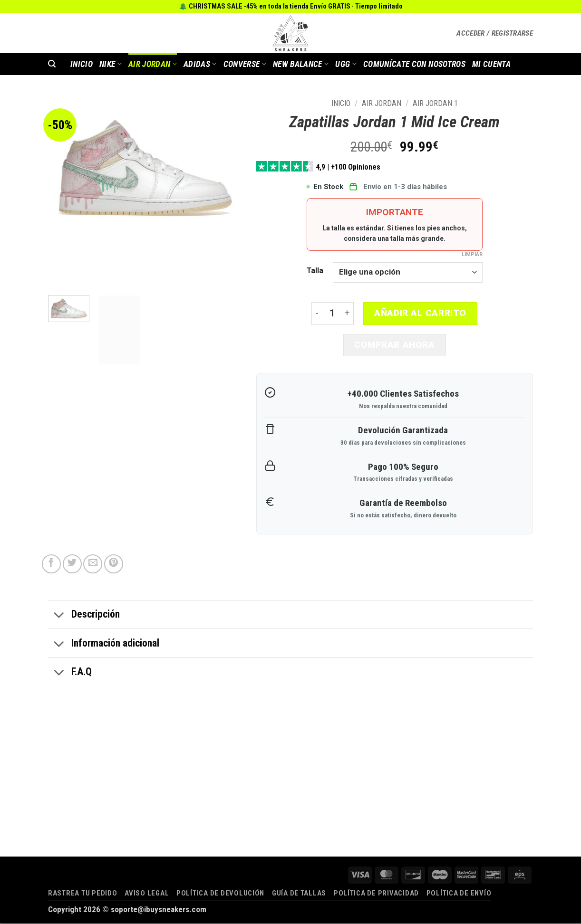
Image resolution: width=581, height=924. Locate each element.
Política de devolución (220, 894)
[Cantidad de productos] (332, 314)
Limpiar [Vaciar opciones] (472, 254)
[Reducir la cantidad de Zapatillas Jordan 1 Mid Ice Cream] (317, 314)
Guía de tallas (299, 894)
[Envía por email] (93, 564)
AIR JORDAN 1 (435, 103)
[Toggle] (59, 616)
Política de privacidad (376, 894)
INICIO (82, 64)
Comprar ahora (394, 345)
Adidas (200, 64)
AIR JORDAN (153, 64)
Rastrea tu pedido (83, 894)
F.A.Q (70, 674)
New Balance (301, 64)
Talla (315, 271)
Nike (111, 64)
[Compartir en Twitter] (72, 564)
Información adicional (104, 645)
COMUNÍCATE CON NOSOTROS (414, 64)
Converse (245, 64)
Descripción (84, 616)
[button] (495, 33)
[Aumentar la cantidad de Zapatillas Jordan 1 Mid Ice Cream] (348, 314)
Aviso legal (147, 894)
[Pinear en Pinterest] (114, 564)
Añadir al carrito (420, 313)
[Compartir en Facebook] (51, 564)
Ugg (346, 64)
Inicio (341, 103)
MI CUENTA (491, 64)
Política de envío (459, 894)
